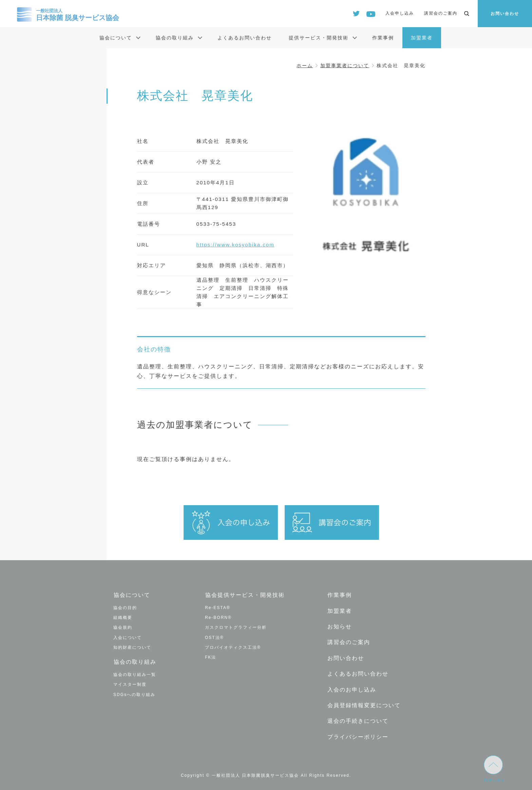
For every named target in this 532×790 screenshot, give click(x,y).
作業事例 (383, 38)
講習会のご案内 (441, 13)
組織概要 (123, 618)
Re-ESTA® (218, 607)
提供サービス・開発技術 (319, 38)
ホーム (305, 66)
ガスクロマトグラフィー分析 (236, 627)
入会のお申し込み (351, 688)
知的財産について (132, 647)
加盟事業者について (345, 66)
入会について (128, 637)
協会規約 (123, 627)
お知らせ (339, 626)
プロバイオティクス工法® (233, 647)
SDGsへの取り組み (134, 694)
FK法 (211, 657)
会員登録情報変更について (364, 703)
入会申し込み (400, 13)
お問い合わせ (505, 14)
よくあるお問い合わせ (245, 38)
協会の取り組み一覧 (135, 674)
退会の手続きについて (358, 719)
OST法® (214, 637)
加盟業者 (422, 38)
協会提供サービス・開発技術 (245, 595)
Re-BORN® (218, 618)
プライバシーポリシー (358, 734)
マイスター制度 (130, 684)
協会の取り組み (175, 38)
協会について (116, 38)
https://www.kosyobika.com (235, 245)
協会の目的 (125, 607)
